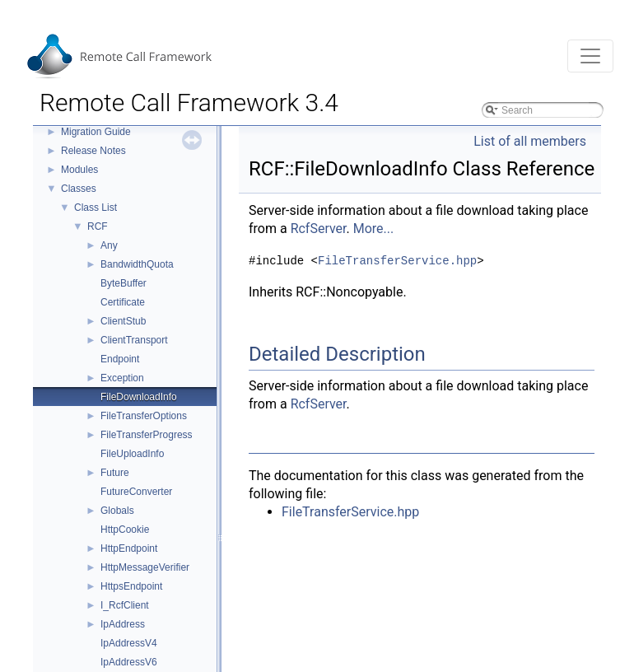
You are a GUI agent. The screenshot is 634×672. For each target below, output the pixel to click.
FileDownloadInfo (139, 397)
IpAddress (123, 624)
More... (374, 229)
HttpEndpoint (129, 548)
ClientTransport (134, 340)
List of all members (530, 141)
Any (109, 245)
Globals (117, 511)
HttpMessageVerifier (145, 567)
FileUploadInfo (132, 454)
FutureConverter (136, 492)
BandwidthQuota (137, 264)
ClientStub (123, 321)
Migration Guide (96, 132)
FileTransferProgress (147, 435)
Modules (79, 170)
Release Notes (93, 151)
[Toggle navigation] (590, 56)
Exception (122, 378)
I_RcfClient (125, 605)
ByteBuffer (124, 283)
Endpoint (120, 359)
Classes (79, 189)
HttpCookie (125, 530)
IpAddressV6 (129, 662)
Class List (96, 208)
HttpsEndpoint (131, 586)
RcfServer (319, 229)
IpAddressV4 (129, 643)
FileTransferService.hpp (397, 261)
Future (115, 473)
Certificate (123, 302)
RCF (98, 226)
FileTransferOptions (144, 416)
